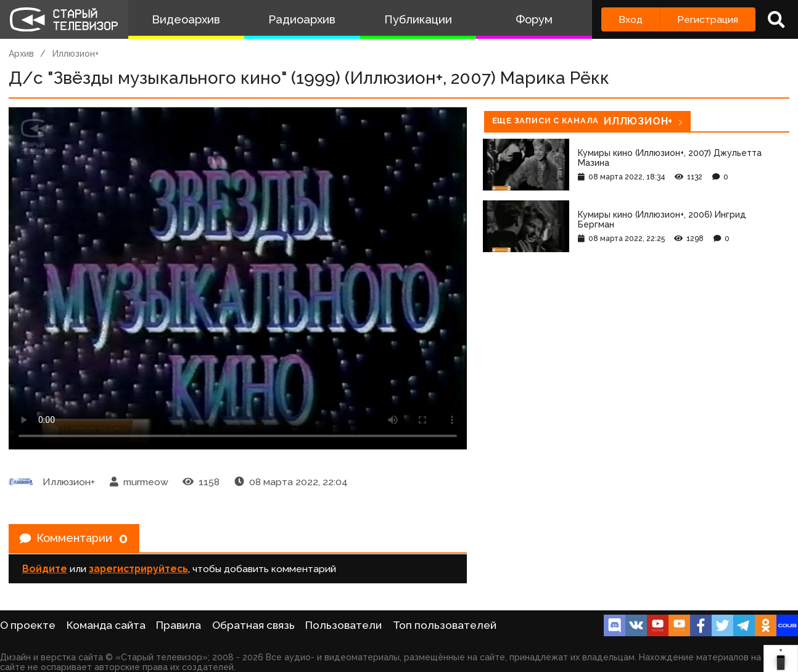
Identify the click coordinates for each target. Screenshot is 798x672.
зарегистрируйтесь (138, 572)
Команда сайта (106, 625)
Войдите (45, 572)
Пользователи (343, 625)
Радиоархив (302, 19)
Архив (21, 54)
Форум (534, 19)
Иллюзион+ (76, 54)
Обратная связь (253, 625)
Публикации (418, 19)
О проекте (28, 625)
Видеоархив (186, 19)
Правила (179, 625)
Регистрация (708, 19)
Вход (631, 19)
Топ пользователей (445, 625)
